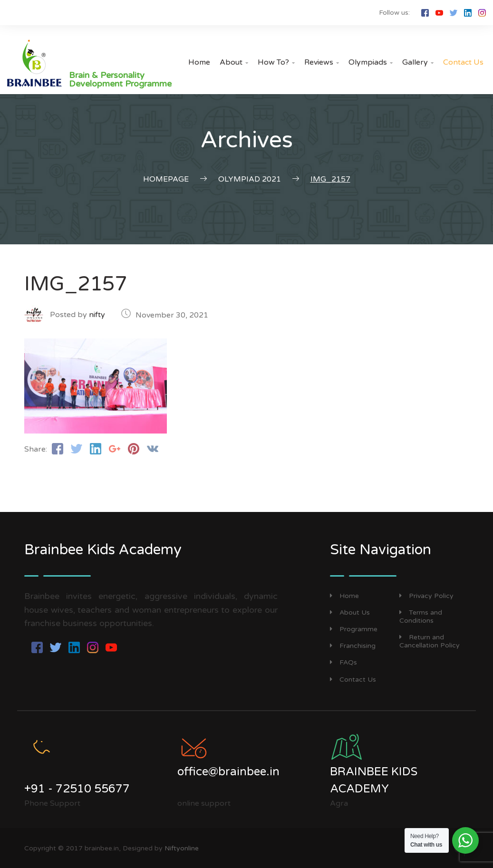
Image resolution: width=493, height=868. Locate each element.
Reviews (322, 62)
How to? (276, 62)
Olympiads (371, 62)
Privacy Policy (426, 596)
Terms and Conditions (421, 617)
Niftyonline (182, 848)
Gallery (418, 62)
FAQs (343, 662)
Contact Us (463, 62)
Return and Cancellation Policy (430, 641)
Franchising (353, 646)
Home (199, 62)
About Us (350, 612)
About (234, 62)
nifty (97, 315)
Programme (354, 629)
